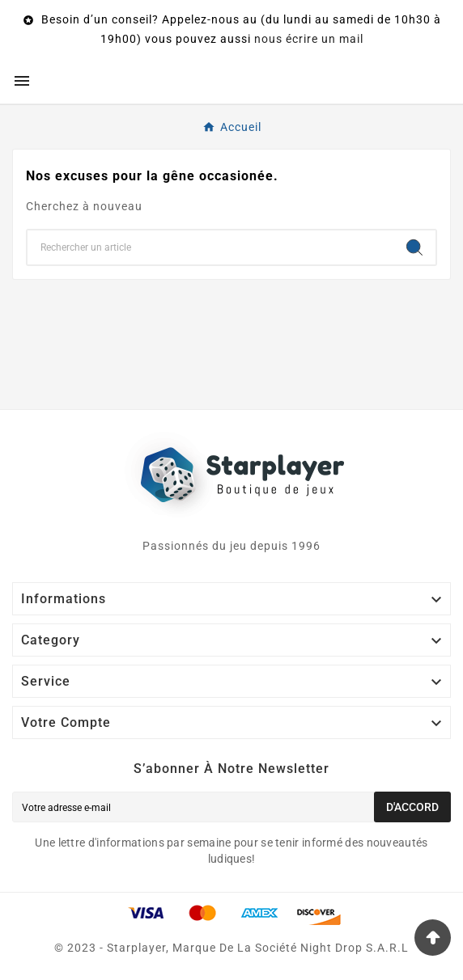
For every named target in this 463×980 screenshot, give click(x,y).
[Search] (414, 247)
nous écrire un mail (309, 39)
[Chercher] (210, 247)
